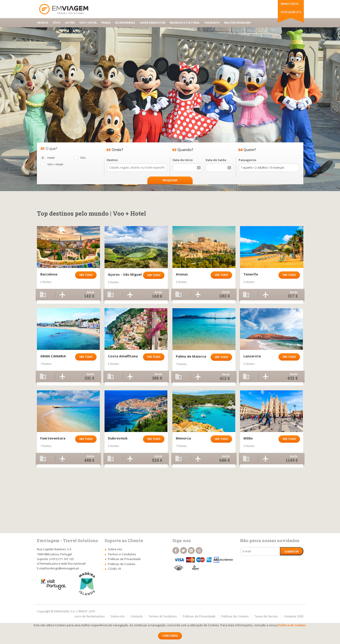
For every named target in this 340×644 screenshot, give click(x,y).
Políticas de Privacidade (199, 616)
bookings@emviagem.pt (62, 568)
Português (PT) (291, 12)
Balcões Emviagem (237, 23)
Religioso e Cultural (185, 23)
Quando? (185, 150)
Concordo (170, 636)
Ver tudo (86, 275)
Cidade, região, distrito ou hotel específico (137, 168)
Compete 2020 (294, 616)
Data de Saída (216, 160)
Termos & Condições (163, 616)
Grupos (42, 23)
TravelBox (212, 23)
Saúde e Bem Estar (152, 23)
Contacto (137, 616)
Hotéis (70, 23)
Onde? (117, 150)
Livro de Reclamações (90, 616)
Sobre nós (118, 616)
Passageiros (247, 160)
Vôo (83, 158)
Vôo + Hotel (88, 23)
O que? (52, 149)
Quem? (250, 150)
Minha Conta (290, 4)
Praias (106, 23)
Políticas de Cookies (235, 616)
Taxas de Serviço (266, 616)
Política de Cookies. (292, 625)
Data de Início (183, 160)
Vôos (56, 23)
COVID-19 (114, 569)
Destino (112, 160)
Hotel (51, 158)
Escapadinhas (125, 23)
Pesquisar (170, 180)
